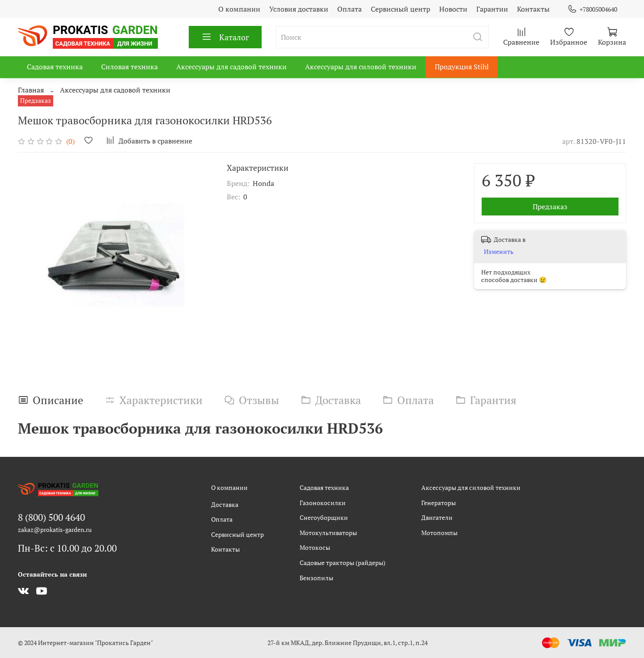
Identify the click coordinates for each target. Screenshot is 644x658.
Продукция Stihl (462, 67)
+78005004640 (592, 9)
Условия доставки (299, 9)
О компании (239, 9)
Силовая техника (129, 67)
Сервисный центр (400, 9)
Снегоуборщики (324, 517)
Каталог (225, 37)
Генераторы (439, 503)
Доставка (225, 504)
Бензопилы (316, 578)
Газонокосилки (323, 503)
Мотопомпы (439, 533)
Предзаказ (550, 207)
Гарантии (492, 9)
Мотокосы (315, 547)
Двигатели (437, 517)
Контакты (533, 9)
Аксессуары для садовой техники (231, 67)
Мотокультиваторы (328, 533)
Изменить (499, 252)
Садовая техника (55, 67)
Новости (453, 9)
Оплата (350, 9)
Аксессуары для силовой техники (361, 67)
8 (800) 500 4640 (51, 517)
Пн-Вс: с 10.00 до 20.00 (67, 548)
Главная (31, 90)
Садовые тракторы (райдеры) (343, 563)
